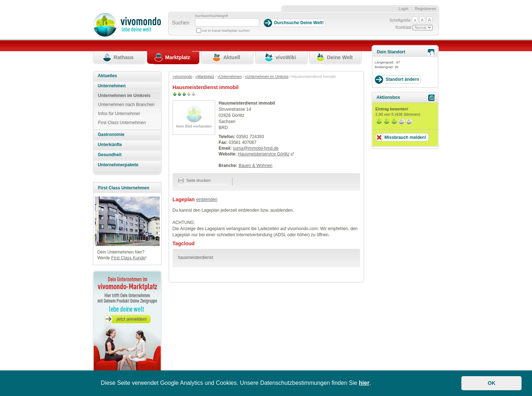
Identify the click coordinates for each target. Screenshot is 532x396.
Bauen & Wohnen (256, 166)
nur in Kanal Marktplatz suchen (226, 30)
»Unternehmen (229, 77)
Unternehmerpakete (118, 165)
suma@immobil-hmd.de (256, 148)
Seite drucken (194, 180)
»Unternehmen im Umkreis (267, 77)
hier (364, 383)
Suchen (181, 23)
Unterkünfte (110, 145)
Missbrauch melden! (405, 137)
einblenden (207, 199)
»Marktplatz (205, 77)
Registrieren (425, 9)
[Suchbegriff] (227, 23)
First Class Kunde (128, 258)
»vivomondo (183, 77)
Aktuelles (107, 76)
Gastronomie (111, 135)
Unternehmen (112, 86)
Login (404, 9)
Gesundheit (110, 155)
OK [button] (492, 383)
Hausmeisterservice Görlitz (264, 154)
